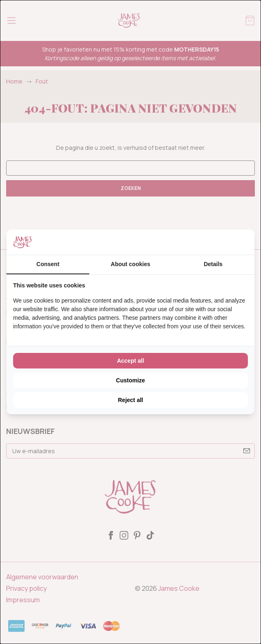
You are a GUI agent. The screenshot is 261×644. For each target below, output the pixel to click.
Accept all (130, 361)
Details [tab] (213, 264)
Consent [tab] (48, 264)
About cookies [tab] (130, 264)
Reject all (130, 400)
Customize (130, 380)
